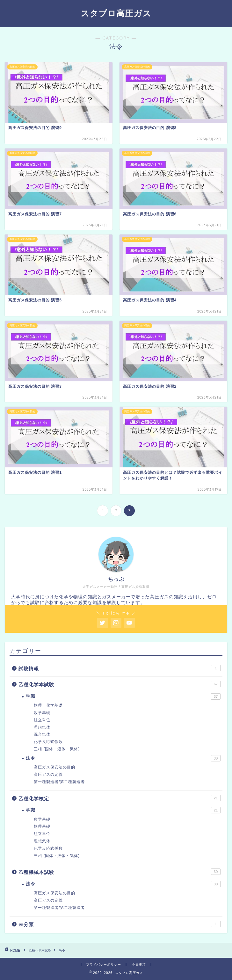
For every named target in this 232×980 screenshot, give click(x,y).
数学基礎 (42, 713)
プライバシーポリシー (104, 965)
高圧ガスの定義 (48, 775)
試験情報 (120, 668)
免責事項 (139, 965)
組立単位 (42, 720)
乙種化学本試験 (120, 684)
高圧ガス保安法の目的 (54, 767)
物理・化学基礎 (48, 705)
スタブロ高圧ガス (116, 13)
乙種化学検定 (120, 798)
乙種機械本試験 (120, 872)
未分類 (120, 924)
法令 (123, 758)
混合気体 (42, 734)
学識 (123, 696)
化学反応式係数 (48, 742)
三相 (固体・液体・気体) (57, 749)
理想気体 (42, 727)
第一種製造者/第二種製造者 (59, 782)
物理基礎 (42, 826)
